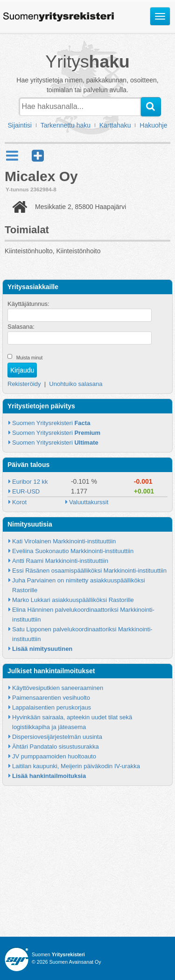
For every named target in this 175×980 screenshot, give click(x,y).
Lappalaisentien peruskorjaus (52, 707)
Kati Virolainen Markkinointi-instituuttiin (64, 541)
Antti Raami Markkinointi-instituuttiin (60, 561)
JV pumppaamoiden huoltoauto (54, 756)
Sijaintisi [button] (20, 125)
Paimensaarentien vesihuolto (51, 698)
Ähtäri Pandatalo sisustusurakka (56, 747)
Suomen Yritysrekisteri (51, 423)
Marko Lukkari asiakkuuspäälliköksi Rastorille (73, 600)
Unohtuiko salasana (76, 384)
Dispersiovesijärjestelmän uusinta (57, 737)
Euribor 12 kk (30, 482)
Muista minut (30, 358)
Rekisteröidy (24, 384)
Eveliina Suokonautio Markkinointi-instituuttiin (73, 551)
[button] (38, 156)
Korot (19, 502)
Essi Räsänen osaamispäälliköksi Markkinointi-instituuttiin (89, 571)
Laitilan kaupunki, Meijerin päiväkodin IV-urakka (76, 766)
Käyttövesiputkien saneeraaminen (58, 688)
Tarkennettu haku (66, 125)
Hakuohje (153, 125)
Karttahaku (115, 125)
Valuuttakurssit (89, 502)
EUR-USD (26, 491)
